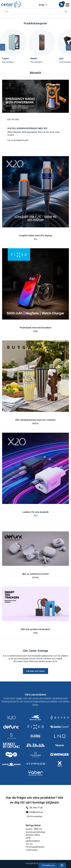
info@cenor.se (35, 812)
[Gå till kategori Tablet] (13, 47)
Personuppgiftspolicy (35, 847)
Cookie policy (32, 850)
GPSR (28, 838)
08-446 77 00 (34, 808)
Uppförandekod (33, 841)
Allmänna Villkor (33, 835)
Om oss (29, 844)
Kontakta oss (48, 865)
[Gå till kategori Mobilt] (42, 47)
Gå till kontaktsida (35, 816)
